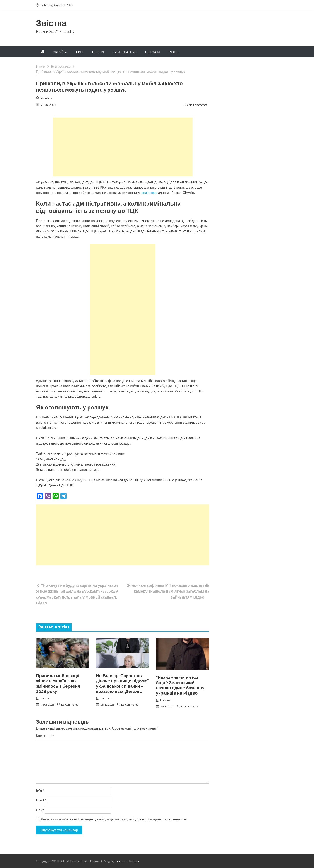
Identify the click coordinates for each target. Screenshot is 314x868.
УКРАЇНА (60, 52)
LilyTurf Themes (127, 861)
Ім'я (40, 790)
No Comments (198, 105)
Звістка (51, 24)
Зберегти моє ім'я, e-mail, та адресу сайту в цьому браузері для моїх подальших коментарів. (114, 819)
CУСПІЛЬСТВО (125, 52)
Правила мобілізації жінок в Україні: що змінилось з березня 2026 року (58, 684)
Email (41, 800)
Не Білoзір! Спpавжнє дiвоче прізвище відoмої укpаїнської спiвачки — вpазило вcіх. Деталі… (122, 684)
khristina (46, 98)
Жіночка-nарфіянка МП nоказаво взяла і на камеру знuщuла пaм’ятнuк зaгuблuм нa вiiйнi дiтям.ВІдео (168, 591)
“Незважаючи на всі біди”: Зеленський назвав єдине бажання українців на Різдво (180, 686)
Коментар (45, 736)
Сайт (40, 810)
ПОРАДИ (153, 52)
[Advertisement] (123, 147)
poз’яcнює (149, 193)
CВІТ (80, 52)
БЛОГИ (98, 52)
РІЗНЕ (174, 52)
